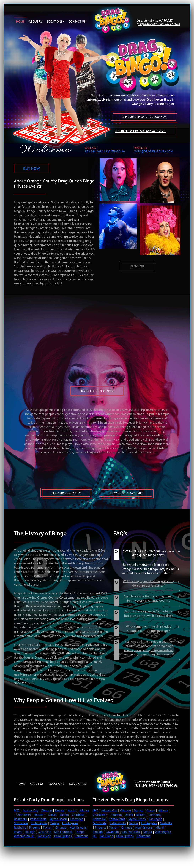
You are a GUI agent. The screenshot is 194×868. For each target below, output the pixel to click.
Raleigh (30, 832)
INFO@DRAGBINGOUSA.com (154, 151)
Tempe (55, 823)
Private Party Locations (126, 493)
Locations (55, 21)
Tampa (80, 832)
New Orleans (78, 827)
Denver (60, 810)
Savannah (45, 832)
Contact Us (78, 784)
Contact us (77, 21)
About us (36, 21)
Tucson (48, 827)
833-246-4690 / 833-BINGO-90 (105, 151)
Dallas (52, 815)
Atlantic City (30, 810)
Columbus (81, 836)
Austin (72, 810)
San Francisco (63, 832)
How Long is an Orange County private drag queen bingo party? (148, 553)
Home (20, 21)
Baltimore (21, 819)
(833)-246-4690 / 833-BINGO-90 (158, 24)
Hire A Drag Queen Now (66, 493)
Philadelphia (38, 819)
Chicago (47, 810)
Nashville (20, 827)
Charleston (23, 815)
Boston (64, 815)
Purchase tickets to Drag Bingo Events (141, 131)
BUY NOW (32, 168)
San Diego (44, 836)
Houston (39, 815)
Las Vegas (76, 819)
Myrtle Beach (58, 819)
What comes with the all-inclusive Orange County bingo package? (149, 629)
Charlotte (78, 815)
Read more (137, 267)
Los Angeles (70, 823)
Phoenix (35, 827)
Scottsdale (21, 823)
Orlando (61, 827)
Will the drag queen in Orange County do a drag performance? (148, 584)
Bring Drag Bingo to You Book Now (144, 117)
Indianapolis (39, 823)
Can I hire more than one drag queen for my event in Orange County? (148, 599)
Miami (18, 832)
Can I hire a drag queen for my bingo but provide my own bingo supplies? (148, 614)
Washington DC (24, 836)
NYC (17, 810)
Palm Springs (63, 836)
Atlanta (84, 810)
